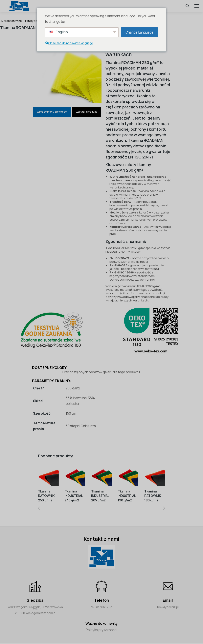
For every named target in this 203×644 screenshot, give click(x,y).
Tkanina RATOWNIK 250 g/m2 (46, 496)
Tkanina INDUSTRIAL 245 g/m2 (74, 496)
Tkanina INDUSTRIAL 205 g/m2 (100, 496)
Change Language (139, 32)
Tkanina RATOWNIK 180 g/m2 (153, 496)
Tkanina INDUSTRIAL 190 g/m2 (127, 496)
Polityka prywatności (101, 630)
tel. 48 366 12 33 (101, 607)
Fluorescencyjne (11, 21)
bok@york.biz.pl (168, 607)
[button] (91, 508)
